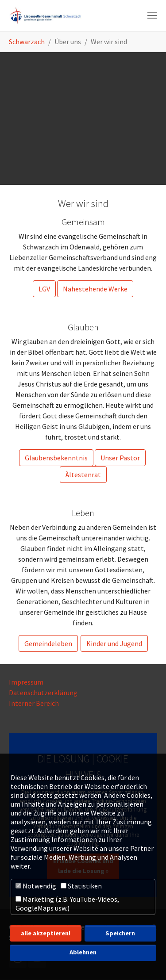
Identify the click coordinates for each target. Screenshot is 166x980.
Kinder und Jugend (114, 643)
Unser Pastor (120, 458)
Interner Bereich (35, 703)
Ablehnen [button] (83, 952)
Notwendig (36, 886)
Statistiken (81, 886)
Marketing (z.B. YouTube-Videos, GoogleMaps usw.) (67, 903)
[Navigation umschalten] (152, 15)
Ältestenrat (83, 475)
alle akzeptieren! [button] (46, 933)
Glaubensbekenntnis (56, 458)
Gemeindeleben (48, 643)
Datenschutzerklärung (43, 693)
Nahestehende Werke (95, 289)
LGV (44, 289)
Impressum (26, 682)
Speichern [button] (120, 933)
